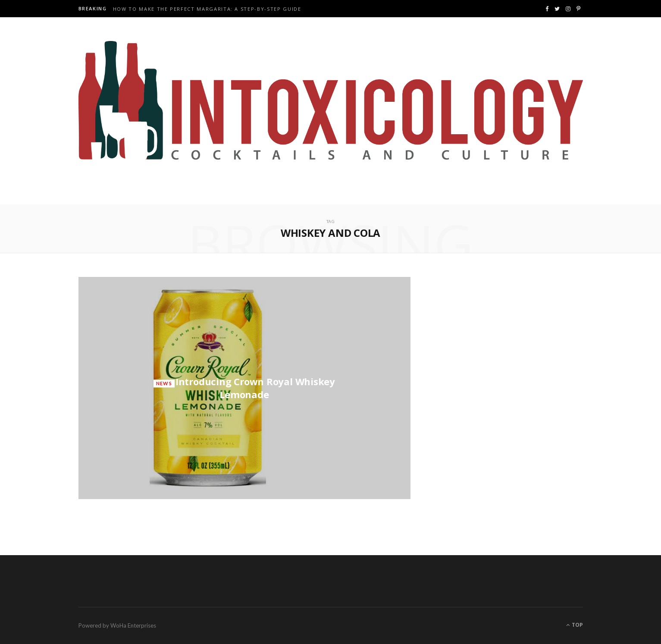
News (164, 383)
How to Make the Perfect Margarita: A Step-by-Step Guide (207, 9)
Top (575, 625)
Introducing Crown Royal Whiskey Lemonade (255, 388)
